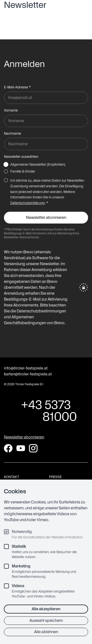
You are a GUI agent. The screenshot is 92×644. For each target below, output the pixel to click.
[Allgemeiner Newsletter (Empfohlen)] (6, 164)
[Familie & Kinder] (6, 171)
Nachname (13, 133)
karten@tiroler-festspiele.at (28, 374)
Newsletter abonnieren (24, 437)
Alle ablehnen (46, 632)
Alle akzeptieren (46, 609)
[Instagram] (33, 448)
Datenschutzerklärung (27, 203)
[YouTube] (21, 448)
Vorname (11, 110)
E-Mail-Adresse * (17, 87)
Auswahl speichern (46, 620)
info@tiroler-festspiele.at (26, 368)
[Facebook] (8, 448)
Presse (55, 477)
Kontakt (12, 477)
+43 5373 (46, 411)
